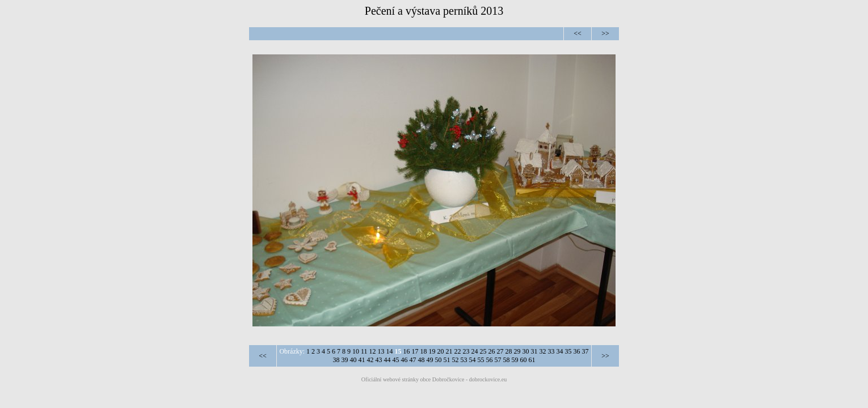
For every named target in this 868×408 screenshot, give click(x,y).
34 (560, 351)
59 (515, 360)
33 (551, 351)
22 (458, 351)
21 (449, 351)
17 (415, 351)
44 (387, 360)
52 (456, 360)
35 (568, 351)
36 (577, 351)
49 (430, 360)
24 (475, 351)
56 (490, 360)
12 (373, 351)
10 (356, 351)
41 (362, 360)
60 (524, 360)
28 (509, 351)
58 (507, 360)
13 (381, 351)
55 (481, 360)
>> (605, 33)
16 (407, 351)
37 (585, 351)
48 (422, 360)
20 (441, 351)
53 (464, 360)
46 (404, 360)
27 (500, 351)
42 (370, 360)
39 (345, 360)
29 (517, 351)
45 (396, 360)
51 (447, 360)
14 (390, 351)
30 (526, 351)
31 (534, 351)
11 (364, 351)
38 (336, 360)
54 (473, 360)
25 (483, 351)
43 (379, 360)
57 (498, 360)
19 (432, 351)
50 (439, 360)
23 (466, 351)
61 (532, 360)
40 (353, 360)
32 (543, 351)
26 (492, 351)
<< (578, 33)
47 (413, 360)
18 (424, 351)
